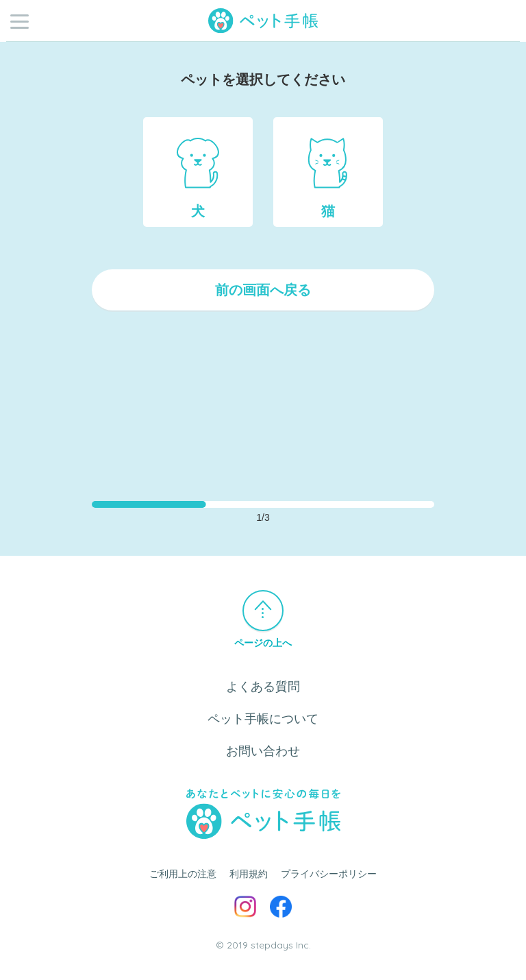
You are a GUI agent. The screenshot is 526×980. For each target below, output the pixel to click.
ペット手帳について (263, 719)
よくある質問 (263, 687)
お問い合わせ (263, 751)
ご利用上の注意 (183, 874)
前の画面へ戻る (263, 290)
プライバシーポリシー (329, 874)
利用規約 (249, 874)
